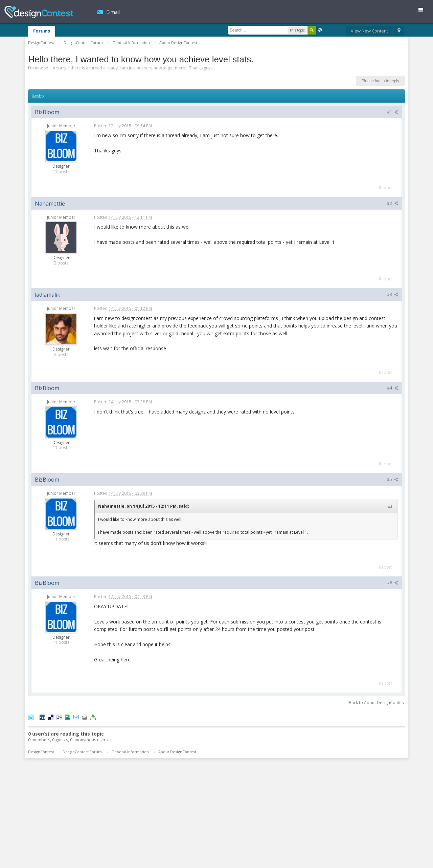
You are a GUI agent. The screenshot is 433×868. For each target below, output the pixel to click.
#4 (393, 388)
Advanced (320, 30)
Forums (42, 31)
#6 (393, 583)
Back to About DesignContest (377, 703)
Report (385, 188)
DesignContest (39, 12)
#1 (393, 112)
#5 (393, 479)
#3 (393, 294)
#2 (393, 203)
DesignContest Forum (82, 752)
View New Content (369, 31)
